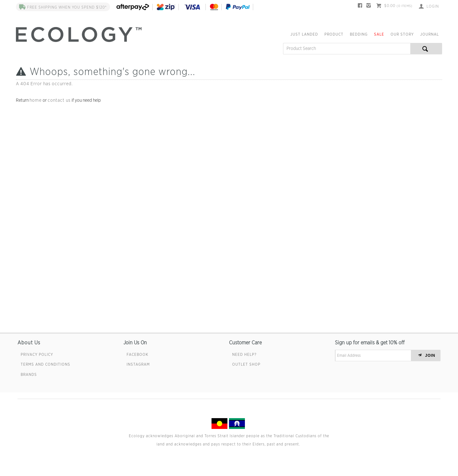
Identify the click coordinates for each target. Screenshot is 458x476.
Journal (430, 34)
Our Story (402, 34)
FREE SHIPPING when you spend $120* (63, 7)
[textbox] (347, 49)
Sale (379, 34)
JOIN (430, 355)
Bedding (359, 34)
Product (334, 34)
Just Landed (304, 34)
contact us (59, 100)
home (36, 100)
